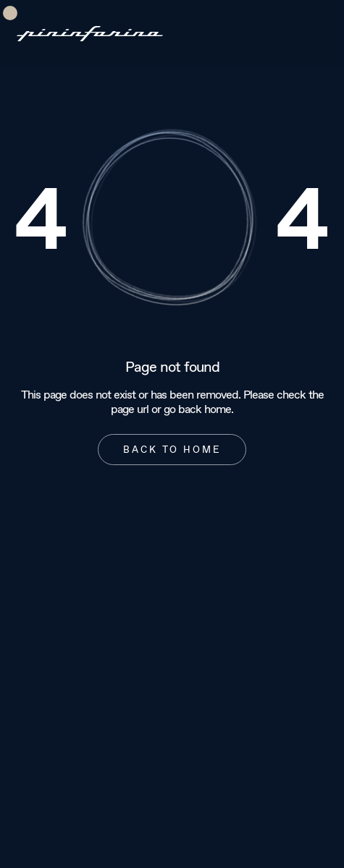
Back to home (172, 449)
